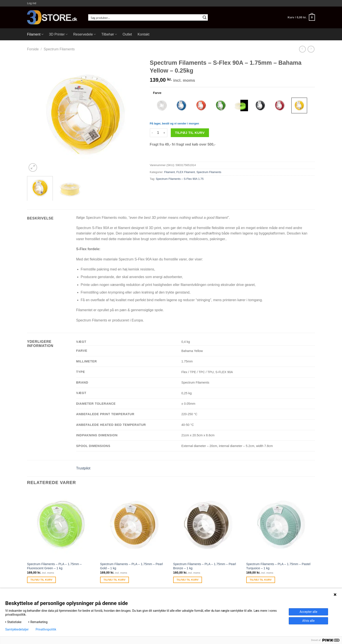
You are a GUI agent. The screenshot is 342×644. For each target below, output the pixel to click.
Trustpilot (83, 468)
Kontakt (144, 34)
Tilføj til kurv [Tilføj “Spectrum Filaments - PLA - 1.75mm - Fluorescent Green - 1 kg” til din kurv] (42, 580)
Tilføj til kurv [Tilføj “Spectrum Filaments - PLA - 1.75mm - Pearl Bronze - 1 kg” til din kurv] (188, 580)
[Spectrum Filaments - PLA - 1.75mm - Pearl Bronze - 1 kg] (208, 525)
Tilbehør (109, 34)
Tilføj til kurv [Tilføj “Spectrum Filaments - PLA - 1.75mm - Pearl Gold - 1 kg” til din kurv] (115, 580)
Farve (157, 93)
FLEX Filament (186, 172)
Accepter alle (308, 612)
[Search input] (145, 17)
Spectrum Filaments (59, 49)
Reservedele (85, 34)
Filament (35, 34)
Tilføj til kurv (190, 133)
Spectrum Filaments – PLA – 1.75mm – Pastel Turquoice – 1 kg (278, 566)
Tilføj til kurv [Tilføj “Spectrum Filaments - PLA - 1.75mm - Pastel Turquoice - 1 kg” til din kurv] (261, 580)
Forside (33, 49)
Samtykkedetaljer (17, 629)
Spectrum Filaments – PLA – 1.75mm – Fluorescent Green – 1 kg (54, 566)
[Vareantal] (158, 133)
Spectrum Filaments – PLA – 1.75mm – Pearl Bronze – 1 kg (205, 566)
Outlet (127, 34)
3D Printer (58, 34)
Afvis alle (309, 621)
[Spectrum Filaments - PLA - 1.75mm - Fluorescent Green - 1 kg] (61, 525)
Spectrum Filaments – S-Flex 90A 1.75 (180, 179)
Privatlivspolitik (46, 629)
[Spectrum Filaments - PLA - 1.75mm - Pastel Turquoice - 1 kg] (281, 525)
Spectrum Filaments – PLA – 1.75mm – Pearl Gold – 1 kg (132, 566)
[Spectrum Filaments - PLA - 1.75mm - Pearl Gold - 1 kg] (134, 525)
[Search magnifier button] (205, 17)
